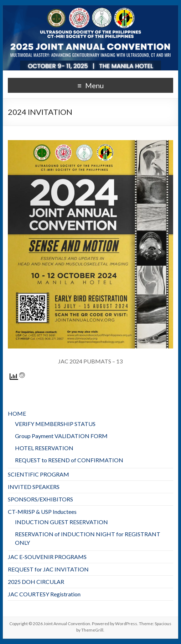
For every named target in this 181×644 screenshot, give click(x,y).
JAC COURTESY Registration (44, 594)
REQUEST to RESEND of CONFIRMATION (69, 460)
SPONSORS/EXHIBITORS (40, 499)
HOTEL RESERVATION (44, 448)
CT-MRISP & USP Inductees (42, 512)
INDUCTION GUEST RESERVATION (61, 522)
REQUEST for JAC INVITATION (48, 569)
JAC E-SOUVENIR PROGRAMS (47, 557)
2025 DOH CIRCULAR (36, 582)
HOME (17, 413)
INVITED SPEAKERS (34, 487)
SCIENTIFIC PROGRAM (38, 474)
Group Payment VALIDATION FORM (61, 436)
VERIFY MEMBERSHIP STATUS (55, 424)
